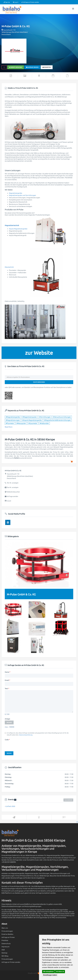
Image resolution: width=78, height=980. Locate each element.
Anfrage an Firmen (8, 937)
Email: (7, 680)
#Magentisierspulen (30, 417)
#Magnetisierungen (13, 420)
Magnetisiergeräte (16, 193)
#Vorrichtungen (45, 417)
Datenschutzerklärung (26, 735)
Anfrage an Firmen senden (30, 2)
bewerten (47, 67)
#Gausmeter (33, 423)
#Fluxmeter (10, 423)
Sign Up (7, 2)
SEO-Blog (5, 956)
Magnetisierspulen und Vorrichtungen (22, 195)
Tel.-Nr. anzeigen (13, 483)
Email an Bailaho (7, 934)
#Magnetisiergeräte (13, 417)
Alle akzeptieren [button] (48, 972)
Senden (9, 753)
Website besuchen (16, 67)
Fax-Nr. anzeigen (13, 487)
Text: (7, 689)
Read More (9, 427)
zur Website (39, 353)
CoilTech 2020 (10, 806)
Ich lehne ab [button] (60, 972)
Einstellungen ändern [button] (50, 975)
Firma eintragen (7, 931)
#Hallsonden (44, 423)
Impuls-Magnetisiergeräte (18, 229)
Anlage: (7, 719)
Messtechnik (9, 267)
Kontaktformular (33, 860)
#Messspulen (21, 423)
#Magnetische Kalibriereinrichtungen (57, 420)
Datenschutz (6, 944)
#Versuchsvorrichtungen (62, 417)
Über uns (5, 928)
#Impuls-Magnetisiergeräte (32, 420)
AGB (3, 950)
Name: (7, 672)
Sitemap (4, 953)
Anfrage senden (32, 67)
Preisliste (5, 940)
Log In (16, 2)
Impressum (5, 947)
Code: (7, 740)
